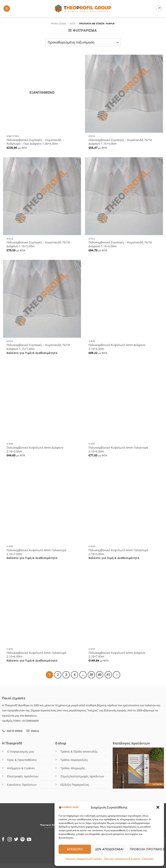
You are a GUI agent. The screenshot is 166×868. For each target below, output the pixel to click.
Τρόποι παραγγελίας (74, 759)
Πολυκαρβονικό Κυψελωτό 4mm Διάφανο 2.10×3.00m (35, 450)
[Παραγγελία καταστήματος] (83, 42)
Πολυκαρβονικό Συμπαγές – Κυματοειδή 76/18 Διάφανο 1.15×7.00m (38, 347)
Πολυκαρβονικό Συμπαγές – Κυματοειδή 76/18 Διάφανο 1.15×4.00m (120, 142)
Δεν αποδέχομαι (109, 849)
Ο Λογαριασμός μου (21, 751)
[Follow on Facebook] (3, 839)
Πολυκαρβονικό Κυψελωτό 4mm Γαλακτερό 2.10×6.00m (118, 450)
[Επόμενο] (116, 675)
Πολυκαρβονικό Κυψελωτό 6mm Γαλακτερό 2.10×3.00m (118, 552)
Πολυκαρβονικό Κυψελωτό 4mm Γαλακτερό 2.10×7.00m (36, 552)
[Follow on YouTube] (29, 839)
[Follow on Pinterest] (22, 839)
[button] (158, 807)
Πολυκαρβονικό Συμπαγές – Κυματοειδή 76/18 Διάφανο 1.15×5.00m (38, 244)
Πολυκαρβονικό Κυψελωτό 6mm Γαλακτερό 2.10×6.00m (36, 655)
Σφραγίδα (148, 859)
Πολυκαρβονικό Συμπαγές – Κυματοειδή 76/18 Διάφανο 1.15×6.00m (120, 244)
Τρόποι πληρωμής (73, 768)
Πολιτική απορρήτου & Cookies (84, 859)
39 (91, 674)
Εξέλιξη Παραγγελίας (75, 784)
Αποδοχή (75, 849)
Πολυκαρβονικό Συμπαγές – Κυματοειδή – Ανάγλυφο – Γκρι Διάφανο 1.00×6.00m (35, 142)
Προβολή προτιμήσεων (145, 849)
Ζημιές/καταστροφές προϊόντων (82, 776)
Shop (73, 23)
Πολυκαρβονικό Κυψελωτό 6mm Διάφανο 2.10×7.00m (117, 655)
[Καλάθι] (159, 9)
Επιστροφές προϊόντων (23, 776)
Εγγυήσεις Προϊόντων (22, 784)
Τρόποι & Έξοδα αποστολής (79, 751)
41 (107, 674)
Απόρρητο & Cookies (21, 768)
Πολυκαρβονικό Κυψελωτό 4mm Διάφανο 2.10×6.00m (117, 347)
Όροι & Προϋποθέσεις (22, 759)
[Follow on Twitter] (16, 839)
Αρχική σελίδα (58, 23)
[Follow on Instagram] (10, 839)
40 (99, 674)
